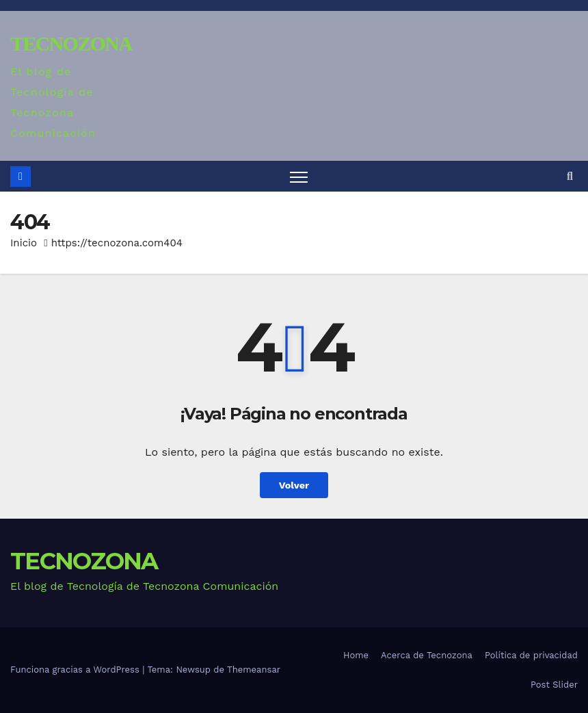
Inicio (24, 243)
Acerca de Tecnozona (427, 655)
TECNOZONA (71, 43)
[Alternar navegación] (299, 176)
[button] (570, 176)
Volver (294, 485)
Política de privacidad (531, 655)
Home (356, 655)
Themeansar (254, 670)
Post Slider (554, 685)
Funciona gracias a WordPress (76, 670)
